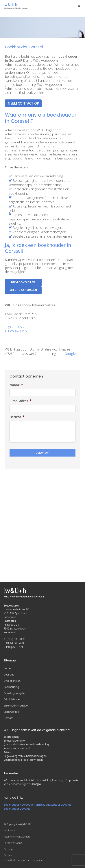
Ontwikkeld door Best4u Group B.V (23, 860)
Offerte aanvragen (23, 290)
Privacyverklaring (13, 843)
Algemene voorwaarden (17, 837)
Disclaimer (9, 830)
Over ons (9, 675)
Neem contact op (23, 103)
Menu (79, 7)
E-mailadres (20, 401)
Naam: (16, 385)
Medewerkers (12, 712)
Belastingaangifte (14, 693)
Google (70, 354)
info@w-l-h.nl (18, 331)
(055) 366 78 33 (20, 327)
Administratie (12, 700)
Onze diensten (12, 681)
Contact (9, 718)
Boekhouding (11, 687)
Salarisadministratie (16, 706)
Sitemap (8, 849)
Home (7, 669)
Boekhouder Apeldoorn (18, 805)
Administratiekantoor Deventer (53, 805)
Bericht (17, 417)
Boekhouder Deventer (18, 809)
